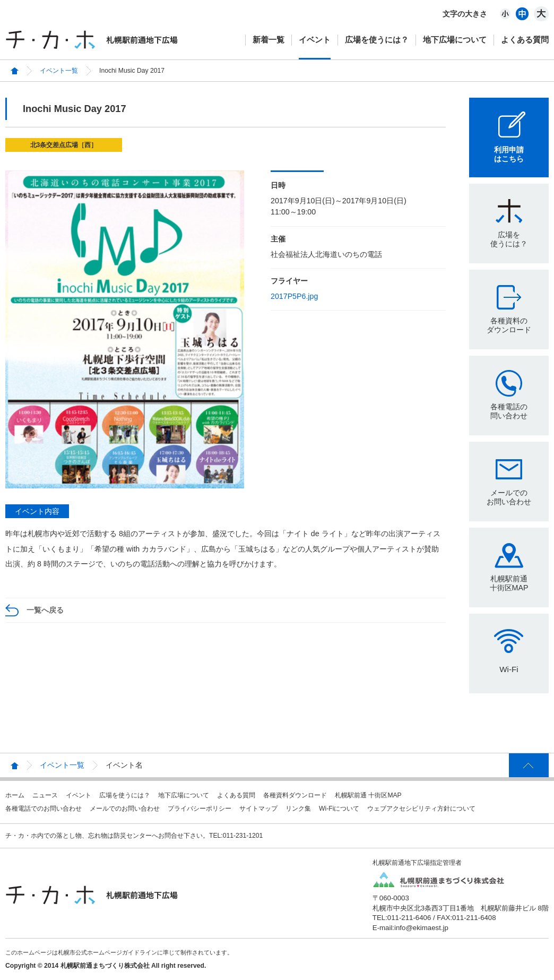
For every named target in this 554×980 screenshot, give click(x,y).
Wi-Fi (509, 669)
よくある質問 (525, 40)
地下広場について (455, 40)
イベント (315, 40)
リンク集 (298, 809)
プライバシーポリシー (200, 809)
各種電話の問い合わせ (509, 411)
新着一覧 (269, 40)
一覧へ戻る (45, 610)
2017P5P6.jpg (294, 296)
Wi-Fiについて (339, 809)
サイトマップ (258, 809)
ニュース (45, 795)
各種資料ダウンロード (295, 795)
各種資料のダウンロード (509, 325)
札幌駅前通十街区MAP (509, 583)
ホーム (15, 795)
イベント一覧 (59, 71)
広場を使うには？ (377, 40)
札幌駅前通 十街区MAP (368, 795)
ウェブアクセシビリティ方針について (421, 809)
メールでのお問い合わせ (509, 497)
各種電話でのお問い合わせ (44, 809)
